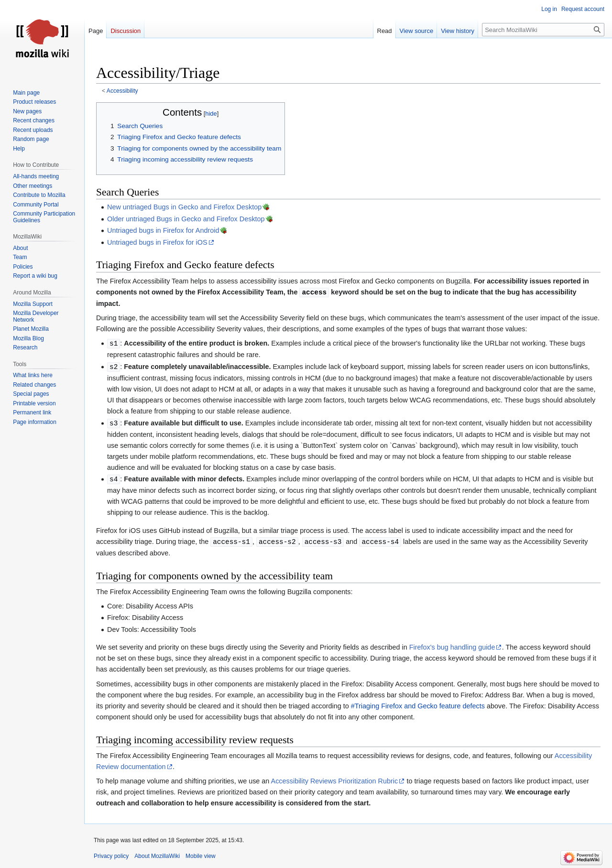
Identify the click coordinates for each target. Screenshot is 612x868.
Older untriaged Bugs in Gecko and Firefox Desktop (186, 219)
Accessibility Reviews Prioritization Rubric (335, 781)
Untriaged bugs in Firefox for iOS (157, 242)
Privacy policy (111, 856)
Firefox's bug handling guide (452, 647)
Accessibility (122, 91)
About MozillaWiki (157, 856)
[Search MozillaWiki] (543, 30)
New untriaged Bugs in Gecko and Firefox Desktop (184, 207)
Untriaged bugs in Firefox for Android (163, 230)
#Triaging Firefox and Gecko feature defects (418, 706)
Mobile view (201, 856)
